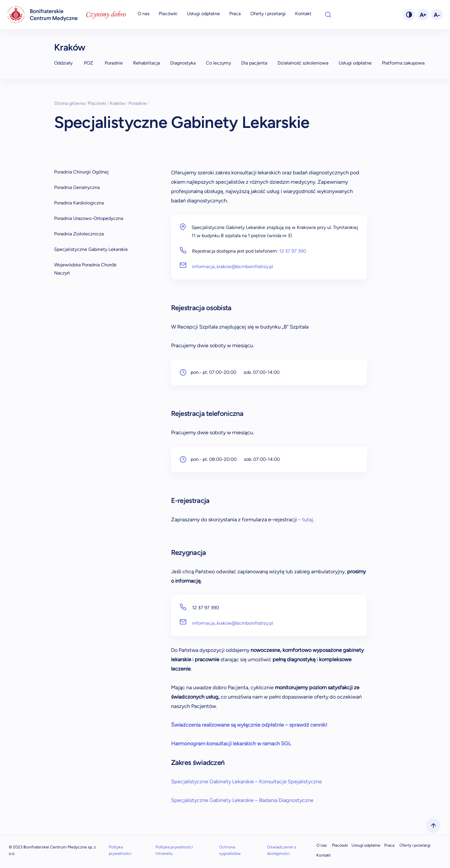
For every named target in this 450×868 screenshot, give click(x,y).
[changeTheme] (409, 15)
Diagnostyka (183, 63)
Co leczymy (218, 63)
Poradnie (114, 63)
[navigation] (42, 15)
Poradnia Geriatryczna (77, 187)
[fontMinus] (437, 15)
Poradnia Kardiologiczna (79, 203)
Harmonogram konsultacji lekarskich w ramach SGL (231, 744)
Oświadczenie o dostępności (282, 850)
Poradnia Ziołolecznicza (79, 234)
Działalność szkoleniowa (303, 63)
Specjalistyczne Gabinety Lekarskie (91, 249)
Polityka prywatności (120, 850)
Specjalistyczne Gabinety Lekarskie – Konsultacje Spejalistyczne (246, 782)
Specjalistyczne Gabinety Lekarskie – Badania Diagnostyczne (242, 800)
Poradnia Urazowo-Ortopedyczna (89, 218)
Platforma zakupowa (403, 63)
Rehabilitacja (146, 63)
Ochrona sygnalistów (230, 850)
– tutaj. (306, 520)
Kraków (70, 47)
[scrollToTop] (433, 826)
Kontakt (303, 14)
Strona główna (71, 103)
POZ (88, 63)
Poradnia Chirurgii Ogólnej (81, 172)
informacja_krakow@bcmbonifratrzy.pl (233, 267)
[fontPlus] (423, 15)
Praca (235, 14)
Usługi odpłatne (203, 14)
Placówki (168, 14)
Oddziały (63, 63)
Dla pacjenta (254, 63)
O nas (144, 14)
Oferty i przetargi (268, 14)
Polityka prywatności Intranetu (174, 850)
